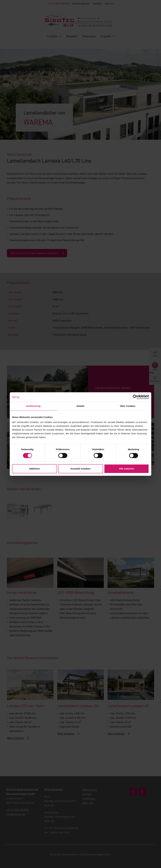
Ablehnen (34, 469)
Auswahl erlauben (80, 469)
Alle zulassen (126, 469)
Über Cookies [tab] (128, 406)
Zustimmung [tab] (33, 406)
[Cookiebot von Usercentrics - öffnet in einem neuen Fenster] (135, 397)
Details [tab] (80, 406)
